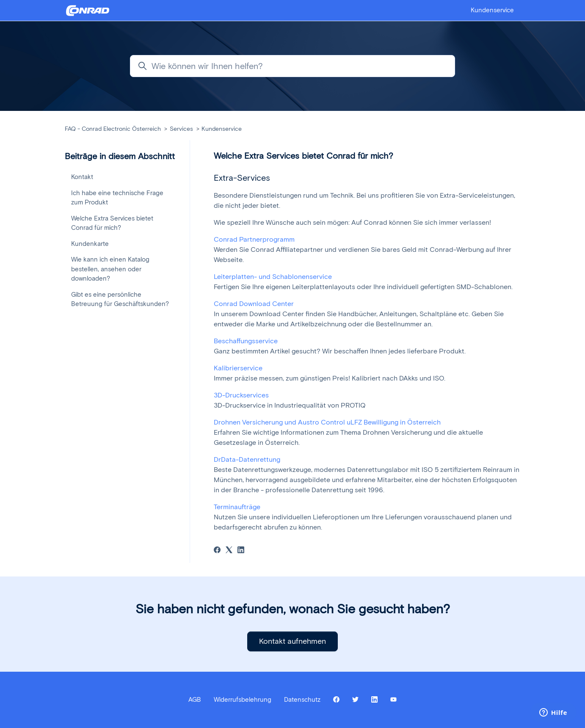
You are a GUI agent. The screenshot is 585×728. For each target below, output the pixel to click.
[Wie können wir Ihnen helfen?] (292, 66)
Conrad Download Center (254, 304)
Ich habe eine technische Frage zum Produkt (117, 198)
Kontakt (82, 177)
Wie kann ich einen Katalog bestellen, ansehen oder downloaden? (110, 269)
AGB (195, 700)
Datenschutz (302, 700)
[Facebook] (217, 551)
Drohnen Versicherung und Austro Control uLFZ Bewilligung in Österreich (327, 422)
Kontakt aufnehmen (292, 641)
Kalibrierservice (238, 368)
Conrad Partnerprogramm (254, 239)
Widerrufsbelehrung (243, 700)
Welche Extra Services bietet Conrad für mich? (112, 223)
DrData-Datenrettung (247, 459)
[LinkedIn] (241, 551)
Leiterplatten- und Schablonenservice (273, 277)
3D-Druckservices (241, 395)
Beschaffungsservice (246, 341)
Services (181, 129)
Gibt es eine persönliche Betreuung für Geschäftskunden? (120, 299)
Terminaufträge (237, 507)
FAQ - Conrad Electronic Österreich (113, 129)
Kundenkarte (90, 244)
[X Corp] (229, 551)
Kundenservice (492, 10)
